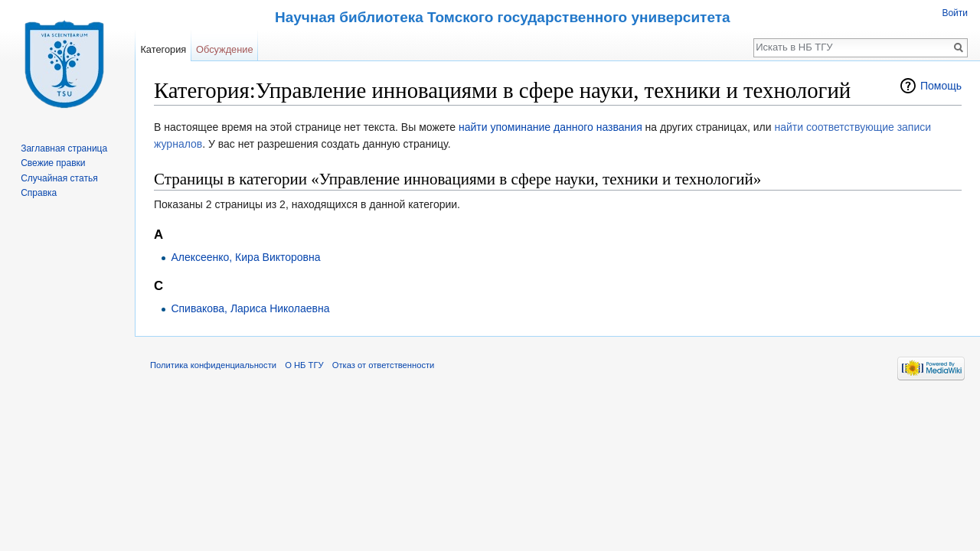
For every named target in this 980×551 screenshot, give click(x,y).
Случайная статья (59, 178)
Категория (163, 49)
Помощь (941, 86)
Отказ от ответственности (384, 365)
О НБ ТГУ (304, 365)
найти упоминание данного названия (550, 127)
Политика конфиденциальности (213, 365)
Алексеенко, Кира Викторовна (245, 257)
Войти (955, 13)
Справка (39, 193)
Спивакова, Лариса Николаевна (250, 308)
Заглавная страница (64, 148)
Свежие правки (53, 163)
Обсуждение (225, 49)
